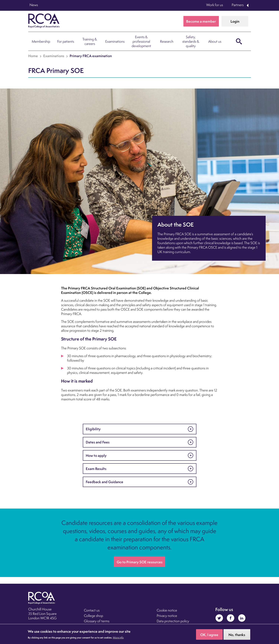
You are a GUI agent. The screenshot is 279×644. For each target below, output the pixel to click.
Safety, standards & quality (191, 41)
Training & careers (90, 41)
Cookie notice (167, 610)
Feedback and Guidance (105, 482)
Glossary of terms (97, 621)
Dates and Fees (98, 442)
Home (33, 56)
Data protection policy (173, 621)
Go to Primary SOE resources (140, 562)
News (34, 5)
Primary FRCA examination (91, 56)
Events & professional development (141, 41)
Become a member (201, 21)
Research (167, 41)
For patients (66, 41)
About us (215, 41)
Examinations (115, 41)
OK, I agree (209, 636)
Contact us (92, 610)
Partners (238, 5)
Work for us (215, 5)
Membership (41, 41)
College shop (93, 616)
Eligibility (93, 429)
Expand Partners (248, 5)
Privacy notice (167, 616)
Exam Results (96, 469)
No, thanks (237, 636)
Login (235, 21)
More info (118, 638)
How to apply (96, 455)
